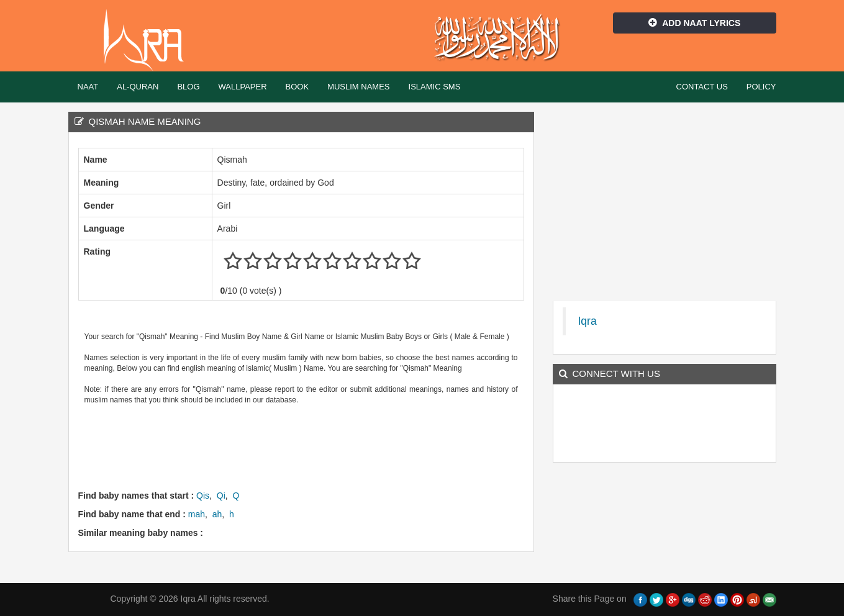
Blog (188, 87)
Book (297, 87)
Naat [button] (88, 87)
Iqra (149, 40)
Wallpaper (243, 87)
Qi (221, 496)
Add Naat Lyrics (694, 23)
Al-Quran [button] (138, 87)
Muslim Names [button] (358, 87)
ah (217, 514)
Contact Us (702, 87)
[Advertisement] (304, 446)
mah (197, 514)
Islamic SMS (435, 87)
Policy (761, 87)
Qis (203, 496)
